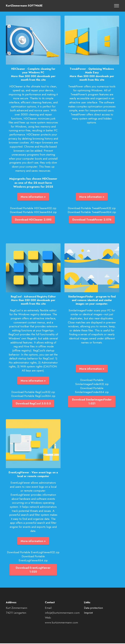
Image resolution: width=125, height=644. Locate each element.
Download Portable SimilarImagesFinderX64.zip (92, 390)
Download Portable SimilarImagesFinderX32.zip (92, 382)
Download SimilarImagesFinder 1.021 (92, 402)
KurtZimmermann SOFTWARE (24, 6)
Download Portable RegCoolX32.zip (33, 392)
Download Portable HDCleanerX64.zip (33, 212)
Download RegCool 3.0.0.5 (33, 404)
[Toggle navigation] (117, 6)
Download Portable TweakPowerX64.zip (92, 212)
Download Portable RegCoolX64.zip (33, 396)
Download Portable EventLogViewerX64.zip (33, 559)
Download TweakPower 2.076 (92, 220)
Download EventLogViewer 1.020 (33, 570)
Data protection (93, 608)
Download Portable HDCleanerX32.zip (33, 208)
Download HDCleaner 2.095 (33, 220)
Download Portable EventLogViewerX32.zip (33, 553)
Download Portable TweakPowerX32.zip (92, 208)
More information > (33, 197)
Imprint (88, 613)
